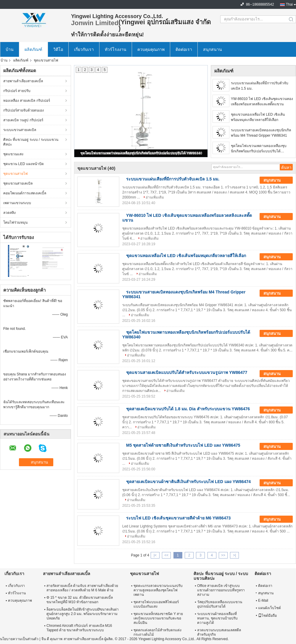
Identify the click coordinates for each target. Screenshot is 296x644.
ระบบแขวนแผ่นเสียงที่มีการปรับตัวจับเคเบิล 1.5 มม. (260, 86)
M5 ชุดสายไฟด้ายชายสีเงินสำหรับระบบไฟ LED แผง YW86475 (183, 445)
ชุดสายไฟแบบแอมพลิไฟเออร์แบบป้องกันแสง (156, 604)
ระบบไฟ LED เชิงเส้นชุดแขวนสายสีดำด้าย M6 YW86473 (178, 518)
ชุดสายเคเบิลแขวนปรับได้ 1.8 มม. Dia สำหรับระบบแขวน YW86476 (188, 409)
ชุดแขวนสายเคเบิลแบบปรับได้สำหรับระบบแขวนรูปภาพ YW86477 (187, 372)
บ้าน (10, 49)
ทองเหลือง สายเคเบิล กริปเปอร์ (27, 101)
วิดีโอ (58, 49)
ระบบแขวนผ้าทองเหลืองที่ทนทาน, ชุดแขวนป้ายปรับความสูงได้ (217, 618)
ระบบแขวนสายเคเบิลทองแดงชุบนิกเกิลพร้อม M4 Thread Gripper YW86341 (261, 133)
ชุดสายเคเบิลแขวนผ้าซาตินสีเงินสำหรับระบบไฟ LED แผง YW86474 (188, 482)
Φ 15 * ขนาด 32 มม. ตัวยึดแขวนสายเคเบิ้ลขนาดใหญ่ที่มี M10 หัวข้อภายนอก (80, 600)
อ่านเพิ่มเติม (155, 197)
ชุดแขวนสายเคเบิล (18, 183)
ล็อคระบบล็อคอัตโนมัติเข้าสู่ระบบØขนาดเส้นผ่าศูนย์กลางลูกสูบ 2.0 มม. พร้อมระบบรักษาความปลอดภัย (83, 614)
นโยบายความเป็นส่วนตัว (19, 639)
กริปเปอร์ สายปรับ (17, 91)
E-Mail (263, 601)
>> (223, 555)
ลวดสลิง (9, 213)
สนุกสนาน (213, 49)
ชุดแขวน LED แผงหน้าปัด (24, 164)
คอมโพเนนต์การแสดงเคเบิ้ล (25, 193)
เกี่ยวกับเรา (84, 49)
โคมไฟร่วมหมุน (15, 222)
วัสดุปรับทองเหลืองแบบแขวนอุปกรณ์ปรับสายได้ (220, 604)
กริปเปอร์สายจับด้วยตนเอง (24, 110)
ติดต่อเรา (184, 49)
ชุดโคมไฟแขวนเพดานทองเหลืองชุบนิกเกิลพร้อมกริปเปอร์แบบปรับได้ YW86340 (141, 153)
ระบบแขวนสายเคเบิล (20, 130)
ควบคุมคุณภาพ (151, 49)
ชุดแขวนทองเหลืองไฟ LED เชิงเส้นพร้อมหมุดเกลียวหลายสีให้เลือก (258, 117)
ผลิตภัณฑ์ (33, 49)
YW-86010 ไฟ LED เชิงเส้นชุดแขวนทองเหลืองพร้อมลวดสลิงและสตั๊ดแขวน (262, 101)
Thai (289, 4)
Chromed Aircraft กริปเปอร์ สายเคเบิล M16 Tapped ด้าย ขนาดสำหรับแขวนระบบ (79, 628)
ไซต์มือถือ (267, 616)
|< (155, 555)
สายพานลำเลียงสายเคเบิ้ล (23, 81)
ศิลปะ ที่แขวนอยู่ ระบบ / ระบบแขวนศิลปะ (31, 142)
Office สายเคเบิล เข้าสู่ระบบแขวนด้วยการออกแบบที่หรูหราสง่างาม (221, 590)
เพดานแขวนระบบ (17, 203)
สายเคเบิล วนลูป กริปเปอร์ (23, 120)
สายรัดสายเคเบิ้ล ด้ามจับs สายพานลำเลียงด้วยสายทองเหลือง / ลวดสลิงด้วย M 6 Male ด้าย (82, 588)
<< (166, 555)
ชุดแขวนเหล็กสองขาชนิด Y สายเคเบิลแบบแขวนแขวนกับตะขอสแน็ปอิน (158, 618)
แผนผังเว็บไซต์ (270, 608)
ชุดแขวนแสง (13, 154)
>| (234, 555)
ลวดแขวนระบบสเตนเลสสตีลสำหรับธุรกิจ (219, 632)
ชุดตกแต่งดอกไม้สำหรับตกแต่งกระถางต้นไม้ (157, 632)
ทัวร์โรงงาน (116, 49)
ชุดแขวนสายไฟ (16, 174)
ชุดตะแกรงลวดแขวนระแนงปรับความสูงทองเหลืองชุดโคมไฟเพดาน (158, 590)
